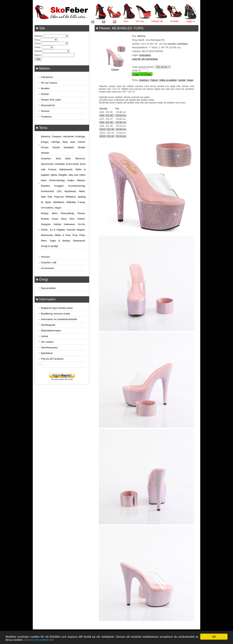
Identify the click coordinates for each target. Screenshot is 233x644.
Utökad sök (157, 21)
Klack (37, 47)
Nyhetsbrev (47, 353)
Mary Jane (69, 142)
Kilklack (81, 180)
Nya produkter (48, 288)
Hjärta (54, 175)
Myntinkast (70, 191)
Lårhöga (56, 142)
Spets (48, 202)
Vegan (190, 80)
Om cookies (47, 342)
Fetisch (154, 80)
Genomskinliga (57, 180)
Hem (126, 21)
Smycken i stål (49, 262)
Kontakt (174, 21)
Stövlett (45, 153)
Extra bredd (72, 164)
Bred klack (63, 158)
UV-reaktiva (47, 208)
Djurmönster (47, 164)
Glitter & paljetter (168, 80)
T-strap (81, 202)
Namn (38, 55)
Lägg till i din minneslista (145, 59)
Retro (44, 241)
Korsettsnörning (77, 186)
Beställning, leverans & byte (56, 314)
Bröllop (45, 213)
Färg (37, 40)
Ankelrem (144, 80)
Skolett (81, 147)
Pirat (75, 235)
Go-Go (81, 224)
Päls (50, 197)
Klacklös (45, 186)
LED (59, 191)
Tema (37, 43)
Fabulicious (47, 77)
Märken (38, 36)
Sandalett (69, 147)
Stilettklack (59, 202)
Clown (55, 219)
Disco (64, 219)
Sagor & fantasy (60, 241)
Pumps (45, 147)
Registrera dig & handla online (57, 308)
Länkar (45, 336)
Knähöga (80, 136)
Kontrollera (145, 55)
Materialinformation (51, 331)
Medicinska (47, 235)
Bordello (45, 88)
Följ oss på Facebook (52, 359)
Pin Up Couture (49, 83)
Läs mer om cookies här (39, 640)
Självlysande (66, 169)
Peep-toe (59, 197)
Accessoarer (48, 268)
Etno (72, 219)
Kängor (45, 142)
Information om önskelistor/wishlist (59, 319)
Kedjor (71, 180)
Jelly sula (73, 175)
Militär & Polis (63, 235)
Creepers (57, 136)
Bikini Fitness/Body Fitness (68, 213)
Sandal (182, 80)
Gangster (46, 224)
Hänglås (63, 175)
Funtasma (46, 117)
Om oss (140, 21)
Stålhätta (71, 202)
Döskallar (60, 164)
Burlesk (45, 219)
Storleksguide (48, 325)
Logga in (190, 21)
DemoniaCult (48, 105)
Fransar (52, 169)
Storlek (38, 51)
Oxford (81, 142)
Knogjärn (59, 186)
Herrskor (46, 257)
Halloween (69, 224)
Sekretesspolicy (49, 347)
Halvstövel (68, 136)
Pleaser (45, 94)
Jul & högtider (57, 230)
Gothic (44, 230)
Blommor (80, 158)
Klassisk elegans (76, 230)
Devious (45, 111)
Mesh (82, 191)
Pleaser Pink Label (51, 100)
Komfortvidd (47, 191)
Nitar (43, 197)
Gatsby (57, 224)
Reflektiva (71, 197)
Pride (82, 235)
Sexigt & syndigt (49, 246)
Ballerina (46, 136)
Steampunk (79, 241)
